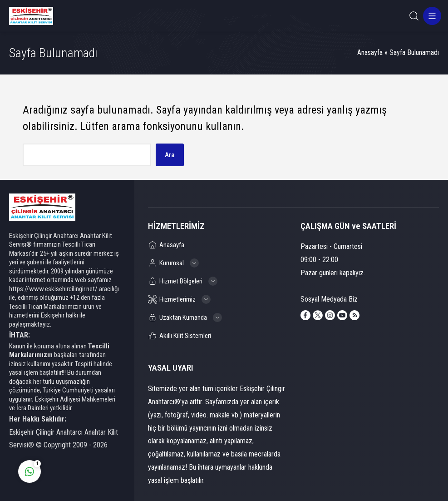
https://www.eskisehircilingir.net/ (53, 289)
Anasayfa (370, 52)
